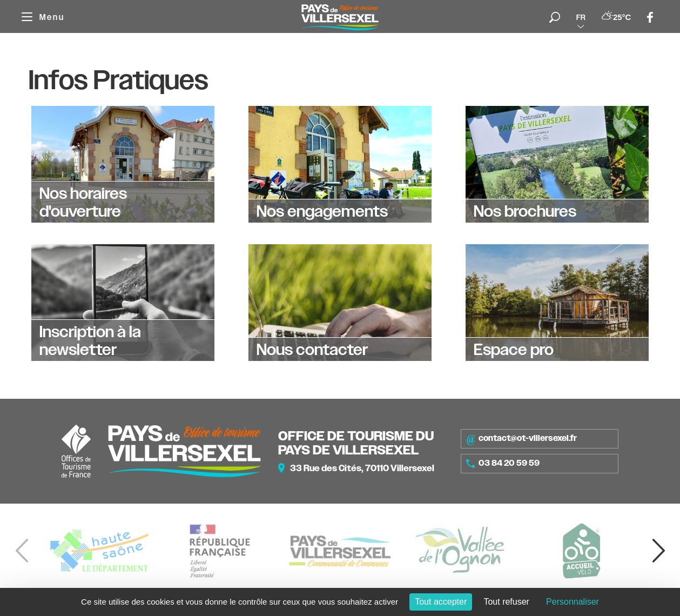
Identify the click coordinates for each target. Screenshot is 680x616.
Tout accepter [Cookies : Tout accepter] (441, 602)
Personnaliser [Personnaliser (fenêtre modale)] (573, 602)
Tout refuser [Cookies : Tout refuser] (506, 602)
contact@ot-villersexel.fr (521, 439)
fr (581, 17)
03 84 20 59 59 (503, 463)
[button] (658, 551)
